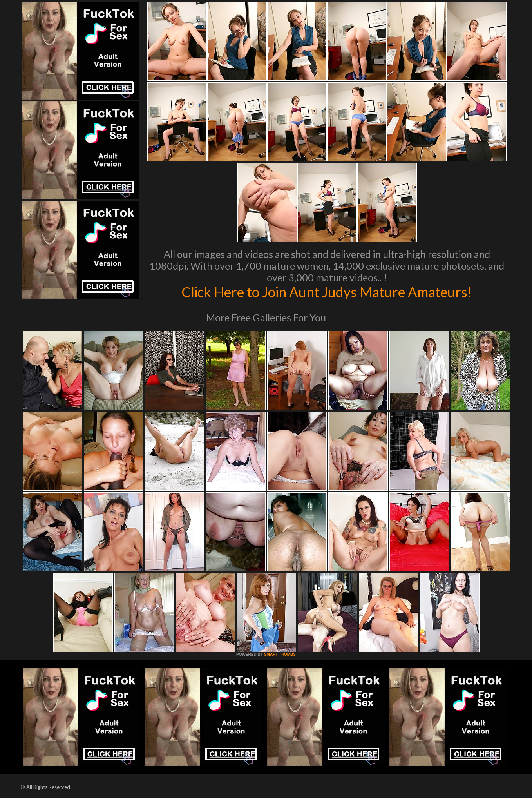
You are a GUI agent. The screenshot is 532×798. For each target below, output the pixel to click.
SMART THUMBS (280, 654)
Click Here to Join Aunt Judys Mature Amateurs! (327, 292)
